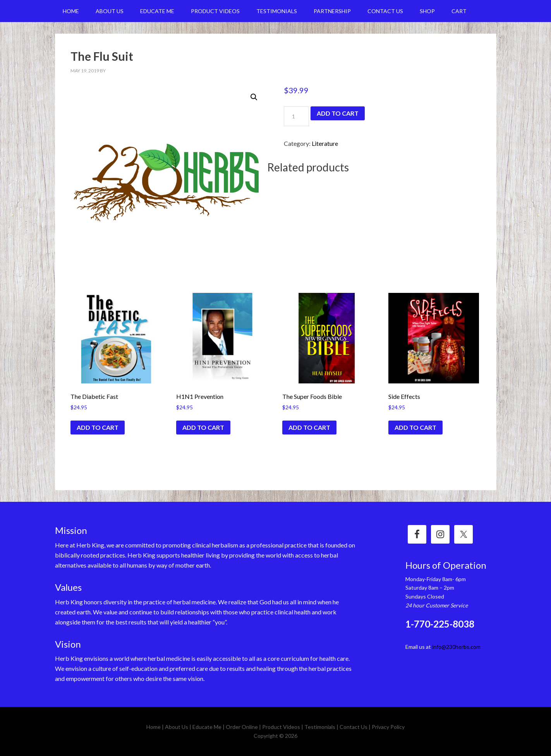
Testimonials (320, 727)
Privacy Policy (388, 727)
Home (154, 727)
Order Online (242, 727)
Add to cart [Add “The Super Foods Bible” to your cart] (309, 427)
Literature (325, 143)
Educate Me (207, 727)
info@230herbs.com (456, 647)
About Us (177, 727)
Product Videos (281, 727)
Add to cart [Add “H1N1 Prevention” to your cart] (203, 427)
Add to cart (338, 113)
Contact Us (354, 727)
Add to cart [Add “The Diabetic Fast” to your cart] (98, 427)
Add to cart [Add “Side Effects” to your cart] (415, 427)
